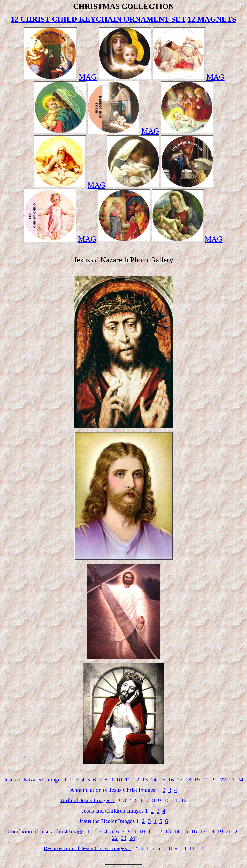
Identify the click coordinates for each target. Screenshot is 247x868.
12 (136, 780)
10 (119, 780)
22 (223, 780)
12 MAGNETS (212, 19)
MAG (88, 77)
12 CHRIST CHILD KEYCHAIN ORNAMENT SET (98, 19)
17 (180, 780)
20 (206, 780)
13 (145, 780)
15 (162, 780)
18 (188, 780)
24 (240, 780)
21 (214, 780)
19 (197, 780)
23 (232, 780)
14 (154, 780)
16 (171, 780)
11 (128, 780)
